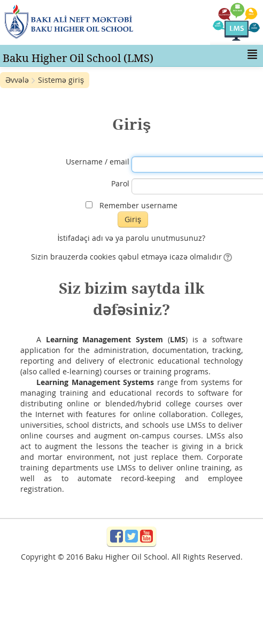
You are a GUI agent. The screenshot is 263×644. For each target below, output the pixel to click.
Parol (120, 183)
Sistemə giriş (61, 80)
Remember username (138, 205)
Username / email (98, 162)
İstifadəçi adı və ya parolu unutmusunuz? (132, 238)
